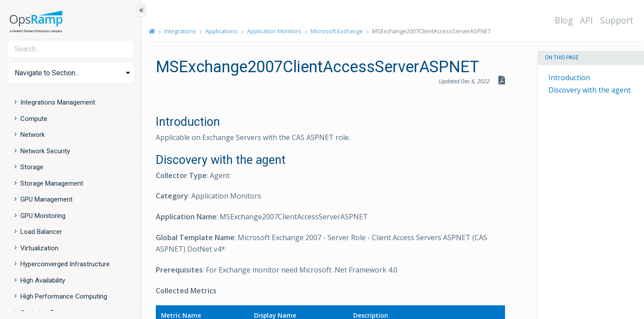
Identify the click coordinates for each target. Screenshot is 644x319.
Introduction (569, 78)
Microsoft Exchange (337, 31)
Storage (32, 167)
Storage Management (52, 183)
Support (617, 20)
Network (33, 135)
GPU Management (46, 199)
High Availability (43, 280)
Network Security (45, 151)
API (586, 20)
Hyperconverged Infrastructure (65, 264)
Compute (34, 119)
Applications (222, 31)
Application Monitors (274, 31)
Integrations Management (58, 102)
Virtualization (39, 248)
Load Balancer (41, 232)
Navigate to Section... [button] (47, 73)
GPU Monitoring (43, 216)
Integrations (180, 31)
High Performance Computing (64, 296)
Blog (564, 20)
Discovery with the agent (590, 90)
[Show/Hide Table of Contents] (141, 10)
